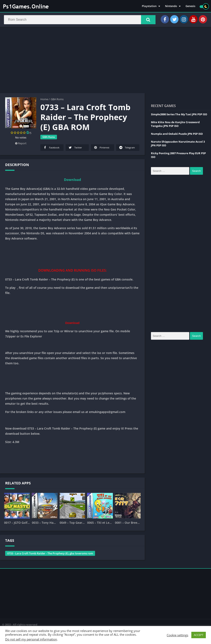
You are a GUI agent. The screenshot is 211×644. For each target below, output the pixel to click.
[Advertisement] (105, 61)
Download (72, 181)
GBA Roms (57, 100)
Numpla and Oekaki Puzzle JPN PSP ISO (177, 135)
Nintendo (171, 6)
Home (44, 100)
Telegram (127, 148)
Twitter (75, 148)
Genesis (190, 6)
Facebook (51, 148)
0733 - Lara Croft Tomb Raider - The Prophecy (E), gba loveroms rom (50, 554)
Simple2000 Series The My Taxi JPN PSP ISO (179, 115)
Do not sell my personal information (31, 639)
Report (21, 144)
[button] (147, 20)
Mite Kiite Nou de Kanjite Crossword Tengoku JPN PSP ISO (175, 125)
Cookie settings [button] (177, 635)
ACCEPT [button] (199, 635)
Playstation (149, 6)
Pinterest (101, 148)
